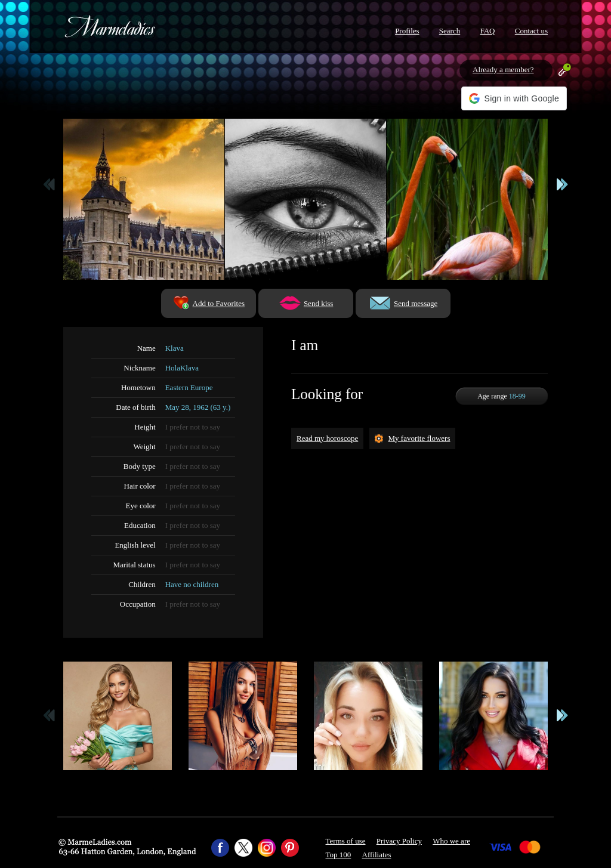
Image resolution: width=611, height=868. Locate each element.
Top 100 (339, 855)
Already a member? (503, 69)
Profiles (407, 31)
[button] (514, 98)
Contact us (531, 31)
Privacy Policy (399, 841)
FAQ (487, 31)
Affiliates (377, 855)
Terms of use (346, 841)
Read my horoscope (327, 438)
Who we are (451, 841)
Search (450, 31)
